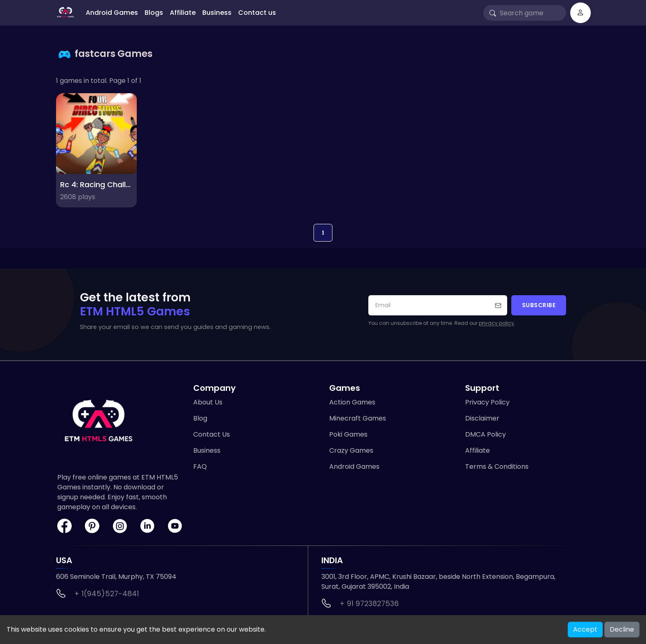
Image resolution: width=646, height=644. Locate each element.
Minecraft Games (358, 418)
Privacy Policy (487, 402)
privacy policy (496, 323)
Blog (200, 418)
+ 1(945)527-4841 (106, 594)
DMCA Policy (486, 434)
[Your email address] (438, 305)
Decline (622, 629)
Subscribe (539, 305)
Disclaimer (482, 418)
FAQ (200, 467)
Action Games (352, 402)
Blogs (154, 13)
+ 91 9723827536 (369, 604)
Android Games (112, 13)
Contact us (257, 13)
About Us (208, 402)
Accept (585, 629)
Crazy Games (351, 450)
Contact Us (212, 434)
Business (217, 13)
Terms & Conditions (497, 467)
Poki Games (348, 434)
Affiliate (183, 13)
